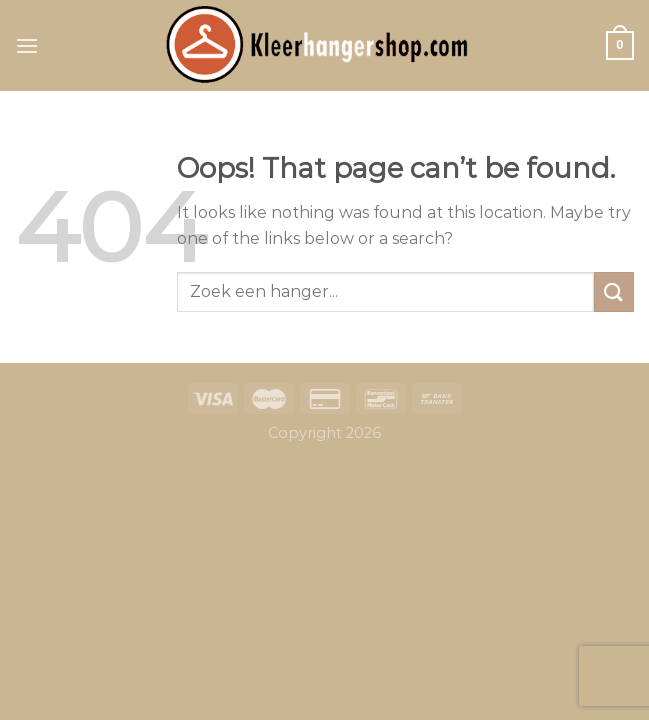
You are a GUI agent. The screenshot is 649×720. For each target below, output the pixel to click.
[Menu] (27, 45)
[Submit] (614, 291)
